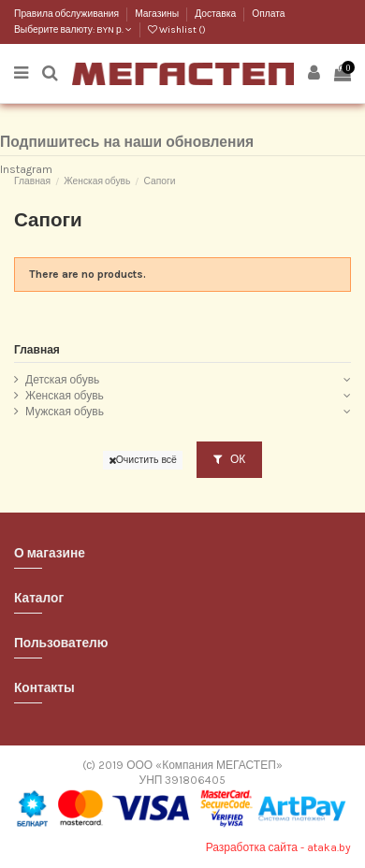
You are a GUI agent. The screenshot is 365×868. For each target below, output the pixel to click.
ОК (229, 459)
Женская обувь (65, 396)
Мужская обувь (65, 412)
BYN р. (114, 30)
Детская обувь (62, 380)
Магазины (158, 14)
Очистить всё (143, 460)
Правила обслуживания (67, 14)
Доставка (216, 14)
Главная (37, 350)
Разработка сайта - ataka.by (278, 847)
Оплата (268, 14)
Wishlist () (177, 30)
